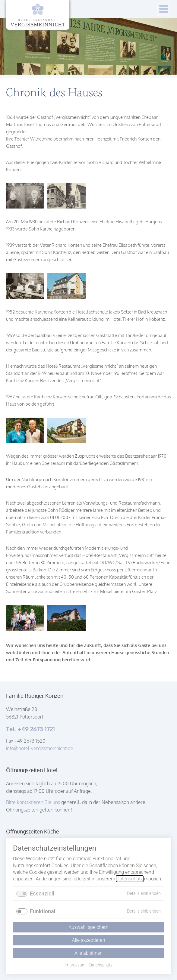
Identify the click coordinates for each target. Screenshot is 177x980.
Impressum (75, 965)
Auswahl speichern (88, 927)
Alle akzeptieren (89, 940)
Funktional (43, 911)
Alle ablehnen (88, 953)
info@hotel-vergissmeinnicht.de (40, 748)
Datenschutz (130, 879)
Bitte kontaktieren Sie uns (34, 802)
